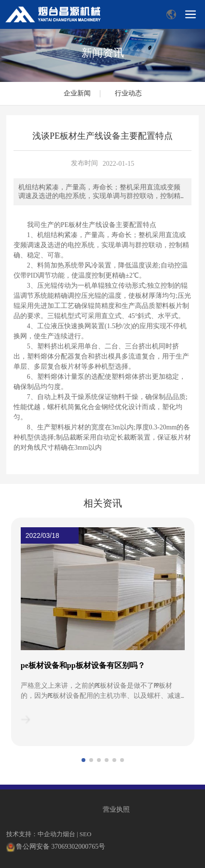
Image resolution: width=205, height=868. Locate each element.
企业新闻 (77, 93)
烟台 (69, 834)
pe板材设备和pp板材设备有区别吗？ (83, 665)
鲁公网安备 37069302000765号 (61, 847)
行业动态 (128, 93)
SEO (86, 834)
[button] (83, 760)
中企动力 (50, 834)
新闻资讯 (103, 53)
